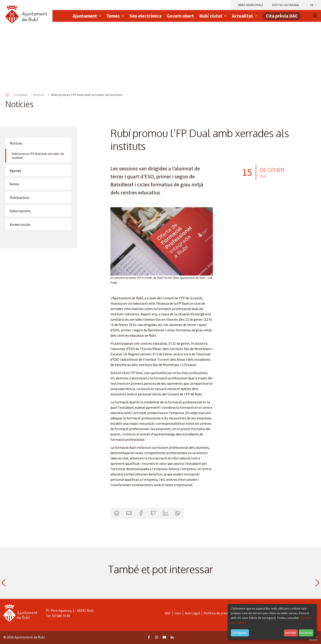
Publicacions (19, 197)
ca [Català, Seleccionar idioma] (314, 5)
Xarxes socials (20, 224)
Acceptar (306, 633)
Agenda (15, 171)
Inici (178, 613)
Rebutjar (291, 633)
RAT (168, 613)
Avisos (15, 184)
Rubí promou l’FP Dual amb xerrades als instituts (38, 156)
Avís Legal (192, 613)
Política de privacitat (220, 613)
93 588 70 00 (61, 616)
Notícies (39, 95)
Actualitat (21, 95)
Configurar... (240, 633)
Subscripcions (20, 211)
